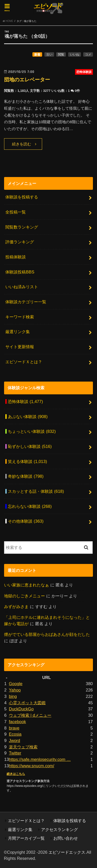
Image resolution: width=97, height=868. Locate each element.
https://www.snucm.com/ (32, 766)
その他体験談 (26, 521)
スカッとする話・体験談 (36, 491)
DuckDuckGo (21, 709)
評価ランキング (20, 242)
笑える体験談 (27, 461)
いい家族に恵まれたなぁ (27, 585)
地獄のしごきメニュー (25, 596)
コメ (88, 55)
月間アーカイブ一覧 (26, 838)
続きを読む (22, 144)
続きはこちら (16, 774)
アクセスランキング (59, 829)
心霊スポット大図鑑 (27, 703)
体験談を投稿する (22, 197)
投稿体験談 (16, 257)
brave (14, 728)
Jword (15, 740)
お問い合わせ (66, 838)
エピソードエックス (67, 852)
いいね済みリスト (22, 287)
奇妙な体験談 (26, 476)
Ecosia (15, 734)
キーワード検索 (20, 317)
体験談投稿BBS (20, 272)
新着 (37, 55)
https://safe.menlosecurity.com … (40, 759)
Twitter (15, 753)
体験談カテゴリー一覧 (26, 302)
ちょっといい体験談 (32, 431)
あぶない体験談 (28, 417)
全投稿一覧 (16, 212)
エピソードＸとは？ (24, 362)
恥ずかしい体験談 (30, 446)
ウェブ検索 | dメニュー (30, 715)
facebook (17, 722)
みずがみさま (16, 607)
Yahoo (15, 690)
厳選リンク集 (18, 332)
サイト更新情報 (20, 347)
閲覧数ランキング (22, 227)
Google (16, 684)
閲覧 (61, 55)
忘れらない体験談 (30, 506)
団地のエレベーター (27, 80)
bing (13, 696)
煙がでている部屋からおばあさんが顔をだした (47, 634)
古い (49, 55)
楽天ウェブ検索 (23, 747)
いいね (75, 55)
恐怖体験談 (25, 401)
